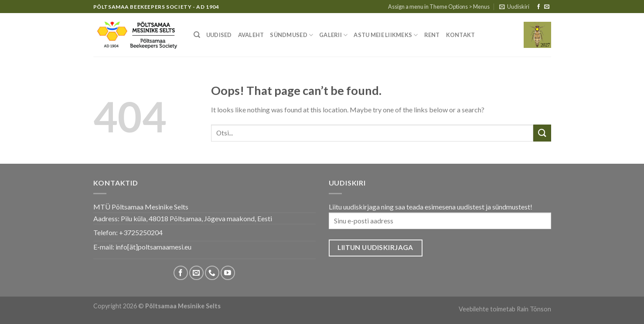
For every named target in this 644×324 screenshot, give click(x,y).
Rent (432, 35)
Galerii (333, 35)
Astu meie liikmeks (386, 35)
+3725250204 (141, 232)
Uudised (219, 35)
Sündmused (291, 35)
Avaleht (251, 35)
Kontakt (461, 35)
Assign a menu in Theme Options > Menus (439, 7)
